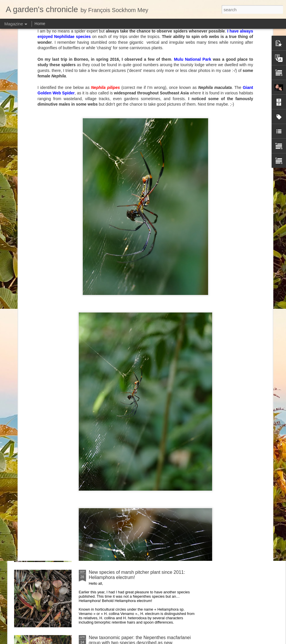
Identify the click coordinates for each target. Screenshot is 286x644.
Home (40, 24)
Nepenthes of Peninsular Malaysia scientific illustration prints (113, 270)
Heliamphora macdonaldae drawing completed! (47, 267)
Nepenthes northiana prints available (126, 442)
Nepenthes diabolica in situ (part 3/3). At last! (135, 376)
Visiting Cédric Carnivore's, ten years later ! (133, 311)
